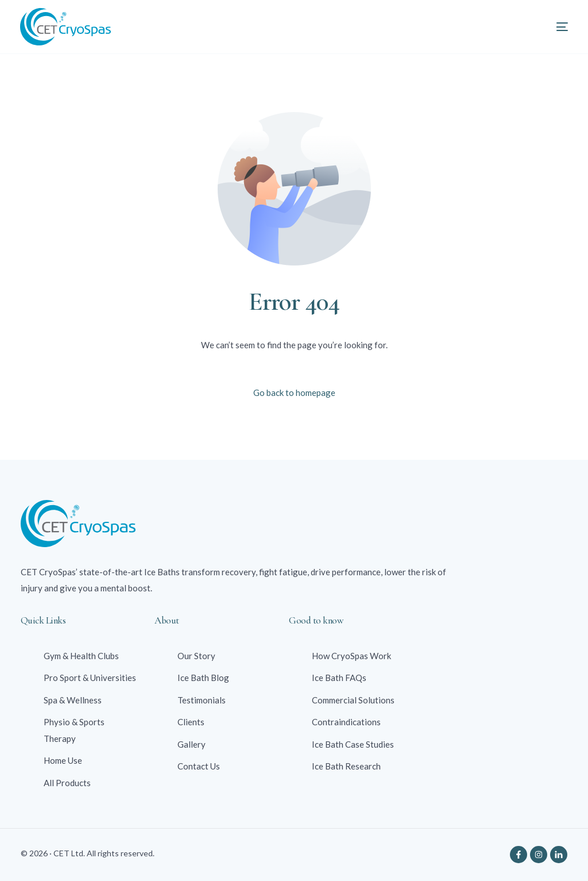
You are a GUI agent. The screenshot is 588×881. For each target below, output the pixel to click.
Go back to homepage (294, 393)
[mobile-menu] (549, 27)
